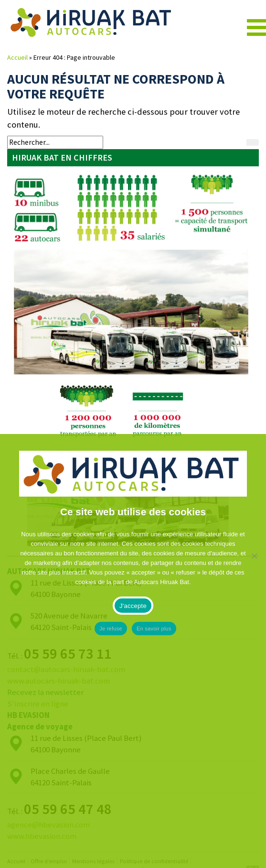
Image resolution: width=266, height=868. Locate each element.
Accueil (17, 57)
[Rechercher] (253, 142)
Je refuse (111, 629)
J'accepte (133, 606)
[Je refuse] (254, 651)
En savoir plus (154, 629)
